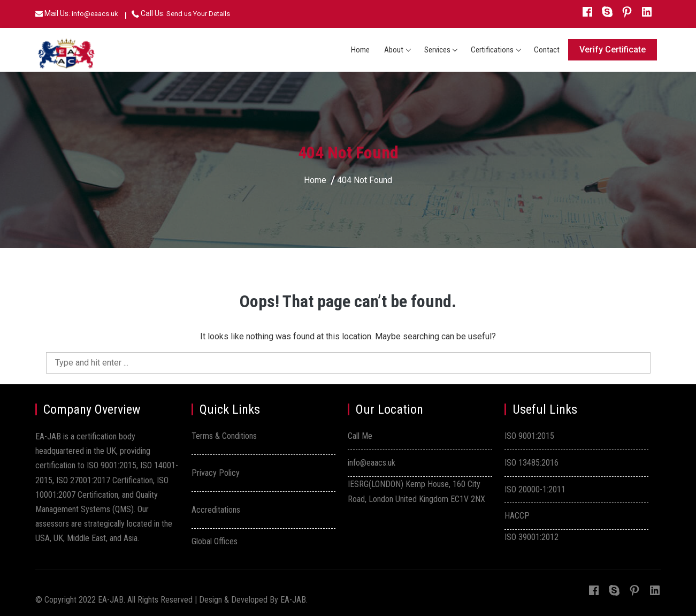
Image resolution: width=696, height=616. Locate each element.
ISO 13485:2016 (531, 463)
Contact (547, 50)
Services (437, 50)
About (394, 50)
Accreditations (216, 510)
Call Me (360, 436)
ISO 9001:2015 (529, 436)
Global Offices (215, 541)
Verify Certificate (613, 50)
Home (360, 50)
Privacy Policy (216, 473)
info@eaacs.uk (95, 14)
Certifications (492, 50)
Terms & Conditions (224, 436)
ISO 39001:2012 (531, 537)
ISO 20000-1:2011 (535, 489)
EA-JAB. (294, 600)
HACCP (517, 516)
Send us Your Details (198, 14)
